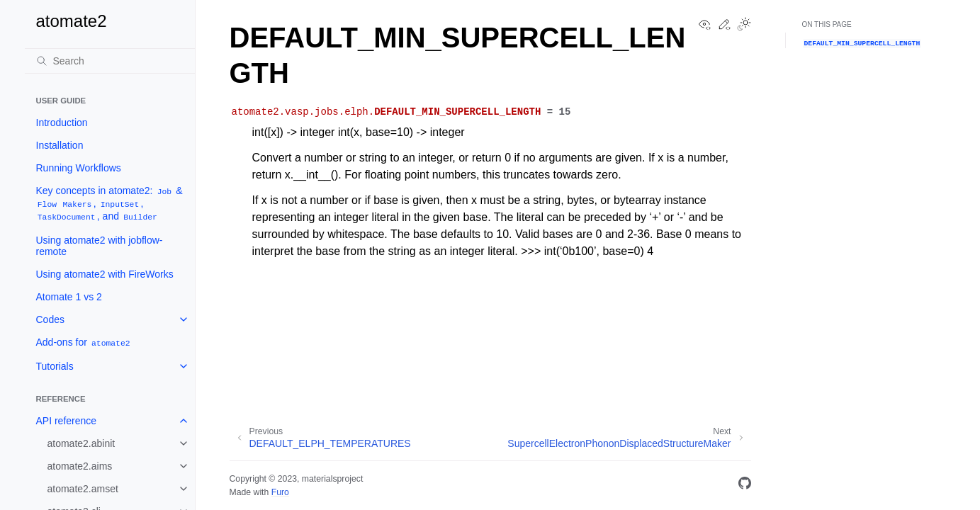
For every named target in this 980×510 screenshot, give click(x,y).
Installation (60, 145)
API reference (67, 421)
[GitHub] (745, 486)
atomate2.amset (83, 489)
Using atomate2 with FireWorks (105, 274)
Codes (50, 319)
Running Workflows (79, 168)
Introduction (62, 123)
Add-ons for (84, 342)
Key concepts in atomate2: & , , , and (109, 204)
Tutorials (55, 366)
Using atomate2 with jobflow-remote (100, 246)
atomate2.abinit (81, 443)
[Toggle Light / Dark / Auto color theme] (744, 25)
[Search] (110, 61)
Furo (280, 492)
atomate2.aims (80, 466)
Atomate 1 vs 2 (69, 297)
